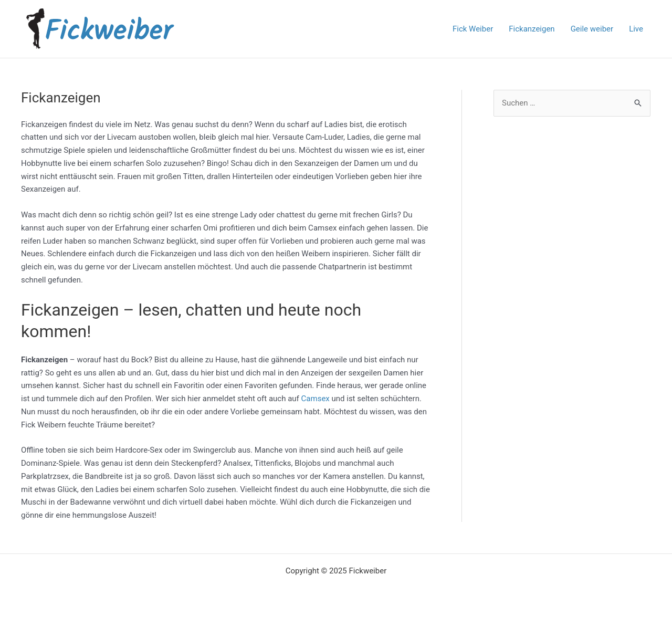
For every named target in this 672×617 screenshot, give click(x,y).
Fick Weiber (473, 29)
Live (636, 29)
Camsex (317, 399)
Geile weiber (592, 29)
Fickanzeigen (532, 29)
